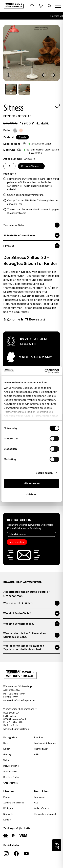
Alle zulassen (31, 483)
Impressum (40, 797)
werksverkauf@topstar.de (16, 729)
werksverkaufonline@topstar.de (19, 700)
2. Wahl (22, 137)
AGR (36, 754)
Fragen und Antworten (45, 743)
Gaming (7, 754)
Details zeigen (44, 473)
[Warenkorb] (41, 6)
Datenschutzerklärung (45, 814)
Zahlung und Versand (14, 803)
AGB (36, 803)
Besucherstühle (11, 766)
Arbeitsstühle (10, 771)
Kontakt (7, 820)
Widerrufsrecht (42, 808)
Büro (6, 743)
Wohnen (7, 760)
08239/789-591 (11, 713)
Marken (7, 797)
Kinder (7, 749)
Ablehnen (32, 494)
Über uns (9, 791)
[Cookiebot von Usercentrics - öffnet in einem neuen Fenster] (45, 371)
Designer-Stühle (11, 777)
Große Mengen (10, 783)
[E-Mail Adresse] (32, 534)
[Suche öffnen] (50, 6)
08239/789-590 (12, 690)
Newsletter (9, 814)
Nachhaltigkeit (41, 749)
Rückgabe (8, 808)
